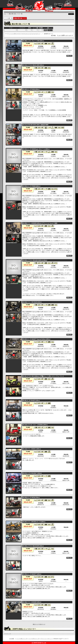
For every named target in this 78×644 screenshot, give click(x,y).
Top (5, 14)
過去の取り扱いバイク (20, 18)
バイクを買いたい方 (22, 639)
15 (37, 34)
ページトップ (7, 634)
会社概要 (12, 639)
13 (32, 34)
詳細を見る (69, 56)
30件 (67, 36)
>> (39, 34)
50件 (70, 36)
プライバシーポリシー (46, 639)
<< (10, 34)
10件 (59, 36)
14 (35, 34)
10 (26, 34)
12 (30, 34)
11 (28, 34)
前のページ (36, 624)
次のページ (42, 624)
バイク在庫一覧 (8, 18)
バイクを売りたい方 (34, 639)
